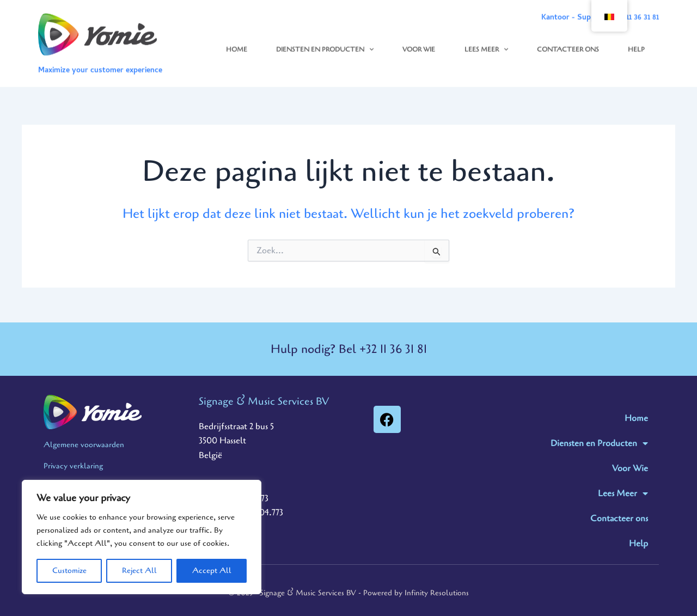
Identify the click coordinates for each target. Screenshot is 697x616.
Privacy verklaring (73, 466)
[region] (142, 537)
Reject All (139, 571)
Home (237, 44)
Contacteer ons (568, 44)
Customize (69, 571)
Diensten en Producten (325, 44)
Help (636, 44)
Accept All (212, 571)
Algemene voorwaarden (84, 445)
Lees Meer (486, 44)
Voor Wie (419, 44)
